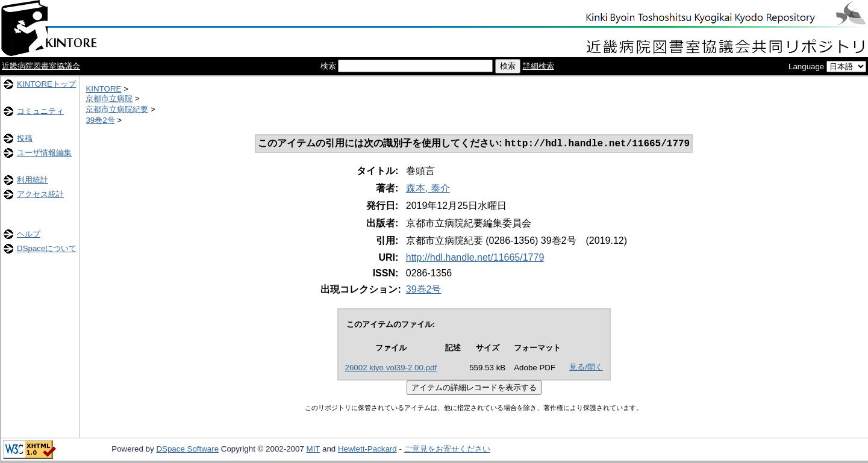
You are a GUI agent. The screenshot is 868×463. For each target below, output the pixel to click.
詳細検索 (539, 66)
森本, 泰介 (428, 189)
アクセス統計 (40, 194)
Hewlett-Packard (367, 450)
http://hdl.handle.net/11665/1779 (475, 259)
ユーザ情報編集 (44, 153)
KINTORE (103, 89)
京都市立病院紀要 (117, 109)
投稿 (25, 138)
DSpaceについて (47, 248)
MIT (314, 450)
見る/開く (586, 368)
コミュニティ (40, 111)
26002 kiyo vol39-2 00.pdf (391, 369)
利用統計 (33, 180)
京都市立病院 (109, 98)
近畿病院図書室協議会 (41, 66)
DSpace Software (187, 450)
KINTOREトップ (46, 84)
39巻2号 (100, 120)
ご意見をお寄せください (447, 450)
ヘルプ (29, 234)
